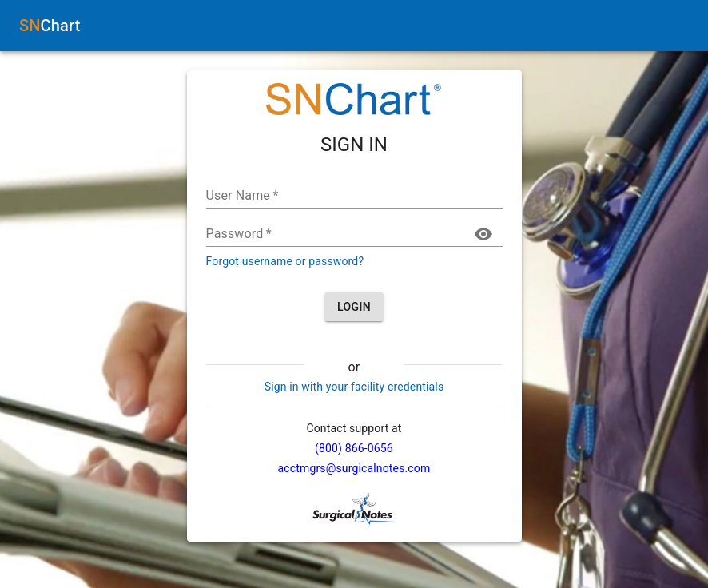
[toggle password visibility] (483, 234)
